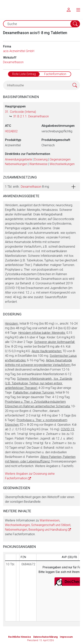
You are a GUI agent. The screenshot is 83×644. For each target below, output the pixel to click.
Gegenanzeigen (60, 159)
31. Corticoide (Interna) (20, 112)
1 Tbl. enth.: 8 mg (27, 187)
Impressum (66, 637)
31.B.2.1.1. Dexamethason (31, 116)
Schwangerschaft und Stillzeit (51, 525)
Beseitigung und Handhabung (48, 530)
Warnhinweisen (50, 520)
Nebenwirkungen (16, 164)
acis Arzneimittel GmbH (19, 51)
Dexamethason (13, 62)
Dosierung (41, 159)
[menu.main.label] (78, 10)
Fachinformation (55, 74)
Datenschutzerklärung (45, 637)
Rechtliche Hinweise (20, 637)
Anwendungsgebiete (19, 159)
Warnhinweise (38, 164)
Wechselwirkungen (62, 164)
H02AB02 (11, 131)
